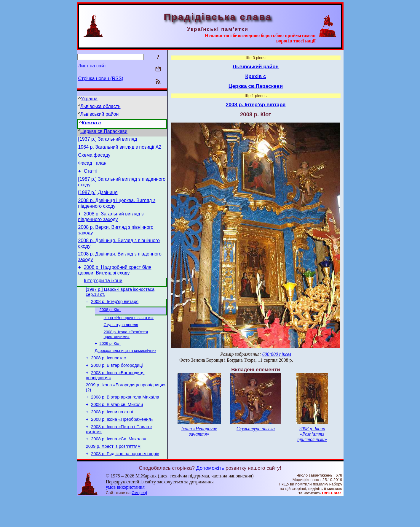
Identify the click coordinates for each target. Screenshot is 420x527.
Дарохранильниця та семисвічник (126, 368)
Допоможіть (210, 496)
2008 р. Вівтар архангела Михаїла (125, 419)
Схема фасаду (94, 158)
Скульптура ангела (121, 341)
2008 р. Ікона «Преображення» (122, 444)
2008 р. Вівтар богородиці (117, 385)
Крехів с (91, 123)
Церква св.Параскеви (104, 131)
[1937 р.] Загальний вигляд (108, 140)
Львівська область (100, 106)
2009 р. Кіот (110, 361)
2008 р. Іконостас (108, 377)
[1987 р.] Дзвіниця (98, 199)
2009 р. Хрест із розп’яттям (113, 474)
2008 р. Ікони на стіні (112, 436)
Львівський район (99, 114)
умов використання (125, 516)
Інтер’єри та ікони (103, 293)
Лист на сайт (92, 66)
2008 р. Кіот (110, 324)
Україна (89, 99)
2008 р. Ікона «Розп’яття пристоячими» (126, 351)
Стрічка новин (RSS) (101, 78)
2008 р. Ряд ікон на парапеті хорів (125, 482)
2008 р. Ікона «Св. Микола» (119, 466)
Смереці (139, 521)
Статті (91, 176)
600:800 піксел (277, 354)
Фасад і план (92, 167)
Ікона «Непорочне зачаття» (129, 333)
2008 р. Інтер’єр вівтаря (115, 316)
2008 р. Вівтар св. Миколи (117, 428)
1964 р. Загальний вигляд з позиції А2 (120, 149)
